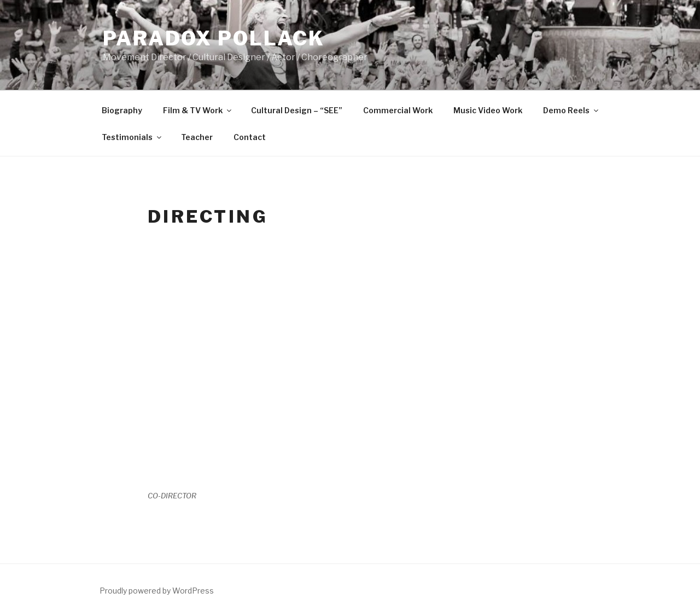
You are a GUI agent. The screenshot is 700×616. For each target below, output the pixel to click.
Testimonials (132, 137)
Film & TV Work (198, 110)
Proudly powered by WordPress (157, 591)
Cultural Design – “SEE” (297, 110)
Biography (122, 110)
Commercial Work (398, 110)
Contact (250, 137)
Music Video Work (488, 110)
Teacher (197, 137)
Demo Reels (571, 110)
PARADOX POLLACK (214, 38)
